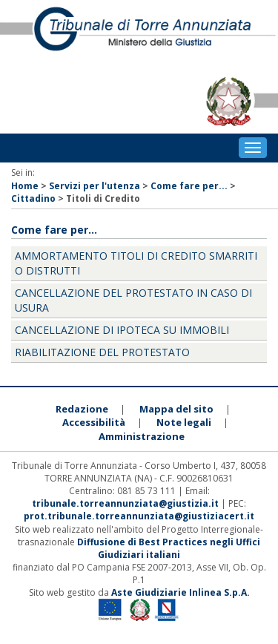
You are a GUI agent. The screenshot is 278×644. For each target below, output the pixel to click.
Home (25, 186)
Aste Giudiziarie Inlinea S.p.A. (181, 592)
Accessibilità (94, 422)
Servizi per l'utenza (95, 186)
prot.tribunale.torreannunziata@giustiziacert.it (139, 516)
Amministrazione (142, 436)
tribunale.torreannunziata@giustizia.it (126, 503)
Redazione (82, 409)
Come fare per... (189, 186)
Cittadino (33, 198)
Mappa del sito (176, 409)
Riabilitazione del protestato (102, 352)
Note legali (184, 422)
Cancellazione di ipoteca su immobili (122, 330)
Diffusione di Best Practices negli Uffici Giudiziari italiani (169, 548)
